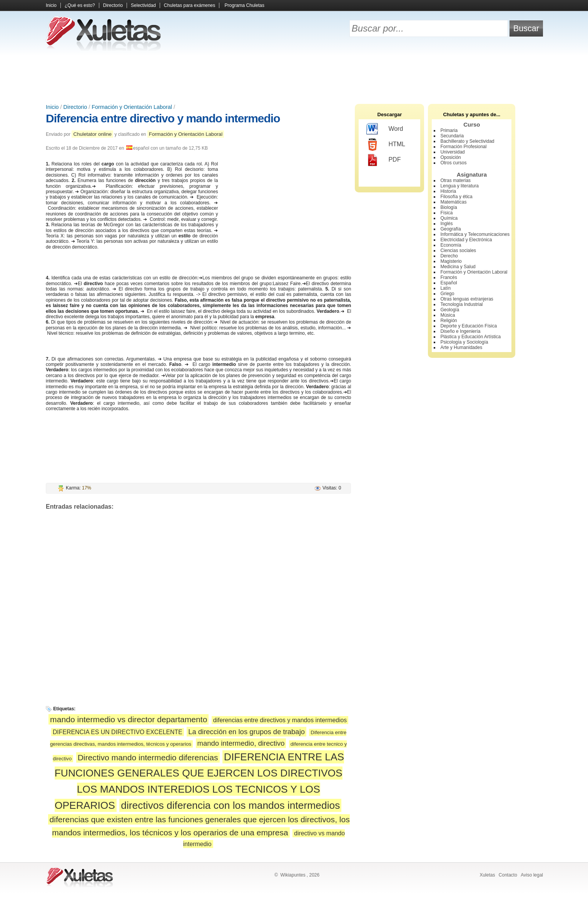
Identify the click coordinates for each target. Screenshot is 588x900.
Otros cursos (453, 163)
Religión (449, 321)
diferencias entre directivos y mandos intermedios (280, 720)
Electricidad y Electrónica (466, 240)
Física (446, 213)
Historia (448, 191)
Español (449, 283)
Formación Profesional (463, 147)
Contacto (508, 875)
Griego (447, 294)
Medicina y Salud (458, 267)
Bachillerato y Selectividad (467, 141)
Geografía (450, 229)
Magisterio (451, 261)
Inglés (446, 224)
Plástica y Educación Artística (470, 337)
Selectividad (143, 5)
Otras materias (455, 180)
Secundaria (452, 136)
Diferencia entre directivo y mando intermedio (163, 118)
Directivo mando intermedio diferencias (148, 757)
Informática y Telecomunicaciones (475, 234)
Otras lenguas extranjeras (467, 299)
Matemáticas (453, 202)
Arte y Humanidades (461, 347)
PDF (383, 160)
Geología (450, 310)
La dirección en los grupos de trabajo (246, 732)
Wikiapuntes (293, 875)
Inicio (51, 5)
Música (448, 315)
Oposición (450, 157)
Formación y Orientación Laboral (132, 107)
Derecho (449, 256)
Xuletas (487, 875)
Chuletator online (92, 134)
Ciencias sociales (458, 250)
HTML (386, 145)
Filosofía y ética (456, 197)
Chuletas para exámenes (190, 5)
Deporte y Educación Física (469, 326)
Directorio (113, 5)
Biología (449, 207)
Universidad (452, 152)
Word (385, 129)
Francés (449, 277)
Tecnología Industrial (461, 304)
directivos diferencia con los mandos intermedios (230, 805)
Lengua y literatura (459, 186)
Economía (451, 245)
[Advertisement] (294, 77)
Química (449, 218)
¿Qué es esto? (80, 5)
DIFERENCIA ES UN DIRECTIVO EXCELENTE (118, 732)
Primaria (449, 130)
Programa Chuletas (245, 5)
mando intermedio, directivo (241, 743)
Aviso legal (532, 875)
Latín (445, 288)
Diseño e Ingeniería (460, 331)
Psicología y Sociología (464, 342)
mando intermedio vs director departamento (129, 719)
